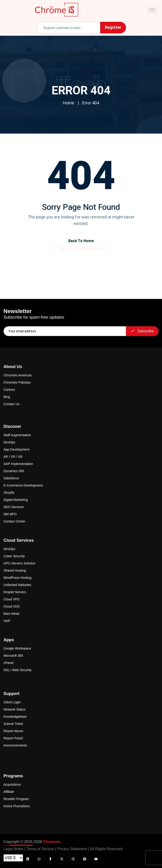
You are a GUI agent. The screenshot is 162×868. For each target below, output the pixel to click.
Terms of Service (40, 849)
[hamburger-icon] (152, 10)
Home (69, 103)
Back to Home (81, 241)
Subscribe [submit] (142, 331)
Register (113, 27)
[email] (65, 331)
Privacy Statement (72, 849)
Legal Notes (13, 849)
